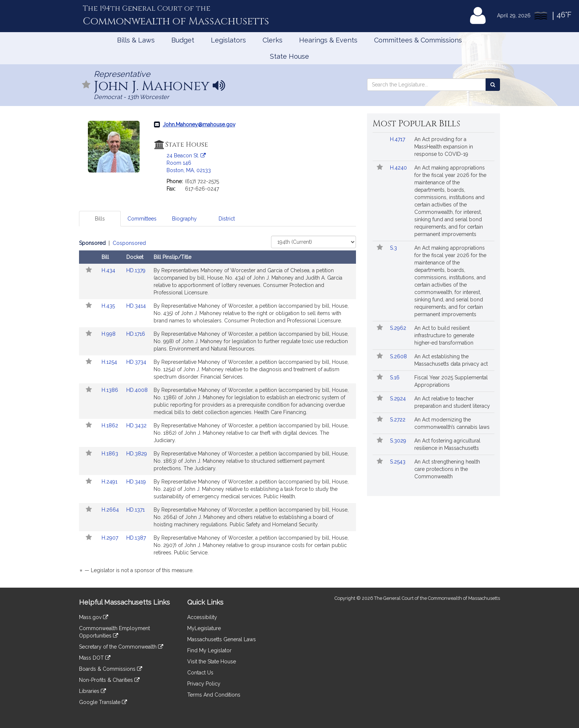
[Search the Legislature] (493, 85)
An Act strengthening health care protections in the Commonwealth (447, 469)
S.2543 (398, 462)
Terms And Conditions (214, 695)
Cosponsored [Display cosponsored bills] (129, 243)
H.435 (109, 306)
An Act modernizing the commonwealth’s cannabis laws (452, 423)
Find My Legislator (209, 650)
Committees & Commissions (418, 40)
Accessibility (202, 617)
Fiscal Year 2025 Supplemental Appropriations (451, 381)
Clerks (273, 40)
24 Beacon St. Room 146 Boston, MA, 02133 (189, 163)
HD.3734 (136, 362)
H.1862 (111, 425)
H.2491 (110, 482)
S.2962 (399, 328)
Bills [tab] (100, 219)
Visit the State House (212, 662)
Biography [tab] (184, 219)
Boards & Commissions (111, 669)
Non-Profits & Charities (109, 680)
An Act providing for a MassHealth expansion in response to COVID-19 (444, 147)
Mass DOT (95, 658)
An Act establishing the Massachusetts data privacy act (451, 360)
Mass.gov (94, 617)
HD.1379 (136, 270)
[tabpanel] (217, 408)
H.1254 (110, 362)
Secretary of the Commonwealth (121, 647)
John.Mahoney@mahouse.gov (199, 124)
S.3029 (399, 441)
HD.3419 (136, 482)
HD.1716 (136, 334)
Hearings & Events (328, 40)
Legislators (228, 40)
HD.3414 (136, 306)
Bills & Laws (136, 40)
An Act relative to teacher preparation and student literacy (452, 402)
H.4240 (399, 168)
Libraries (92, 691)
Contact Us (200, 673)
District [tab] (227, 219)
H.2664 (111, 510)
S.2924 (399, 399)
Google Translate (103, 702)
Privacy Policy (204, 684)
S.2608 (399, 356)
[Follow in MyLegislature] (86, 85)
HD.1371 (136, 510)
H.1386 (111, 390)
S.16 (395, 377)
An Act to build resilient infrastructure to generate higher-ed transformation (444, 335)
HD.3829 (137, 454)
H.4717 (398, 139)
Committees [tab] (142, 219)
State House (289, 56)
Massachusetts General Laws (222, 639)
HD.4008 (137, 390)
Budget (183, 40)
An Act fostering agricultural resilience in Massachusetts (447, 444)
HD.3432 (136, 425)
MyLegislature (204, 628)
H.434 (109, 270)
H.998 (109, 334)
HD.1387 (136, 538)
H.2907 (111, 538)
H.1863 (111, 454)
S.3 (394, 248)
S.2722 (398, 420)
